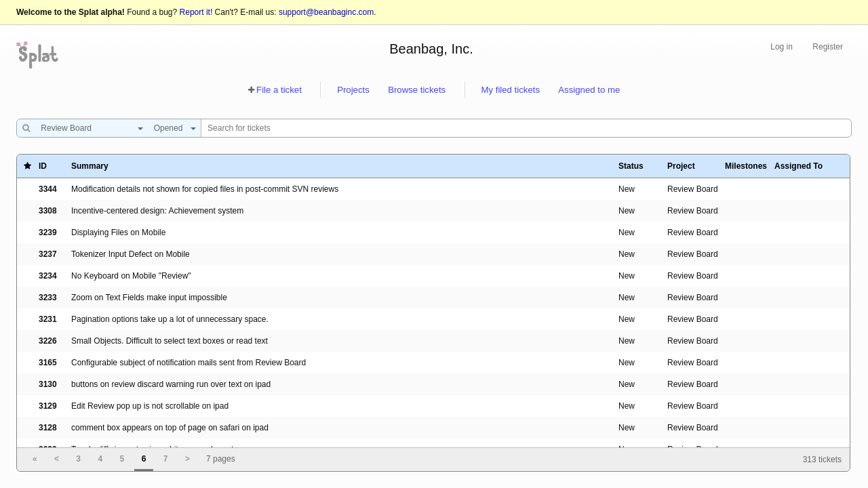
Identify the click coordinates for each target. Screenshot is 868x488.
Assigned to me (589, 90)
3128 (48, 428)
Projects (353, 90)
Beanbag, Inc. (431, 49)
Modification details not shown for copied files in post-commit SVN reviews (205, 189)
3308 (48, 211)
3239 (48, 232)
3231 (48, 319)
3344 (48, 189)
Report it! (196, 12)
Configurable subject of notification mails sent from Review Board (189, 363)
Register (828, 47)
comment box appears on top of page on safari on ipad (170, 428)
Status (631, 166)
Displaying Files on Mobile (118, 232)
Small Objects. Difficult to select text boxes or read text (170, 341)
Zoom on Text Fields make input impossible (149, 298)
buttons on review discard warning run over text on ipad (171, 384)
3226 (48, 341)
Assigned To (798, 166)
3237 (48, 254)
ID (43, 166)
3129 (48, 406)
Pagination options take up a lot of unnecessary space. (170, 319)
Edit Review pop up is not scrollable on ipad (150, 406)
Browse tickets (417, 90)
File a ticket (279, 90)
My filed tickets (511, 90)
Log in (782, 47)
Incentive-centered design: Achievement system (157, 211)
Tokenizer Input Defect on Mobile (131, 254)
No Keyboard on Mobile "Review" (131, 276)
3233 (48, 298)
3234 (48, 276)
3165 (48, 363)
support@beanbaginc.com (326, 12)
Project (681, 166)
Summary (90, 166)
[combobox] (88, 128)
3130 (48, 384)
